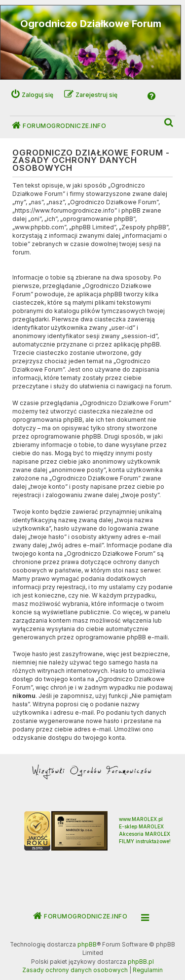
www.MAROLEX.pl (141, 819)
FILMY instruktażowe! (145, 841)
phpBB (87, 945)
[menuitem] (169, 123)
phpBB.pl (141, 962)
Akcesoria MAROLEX (145, 834)
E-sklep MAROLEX (141, 826)
